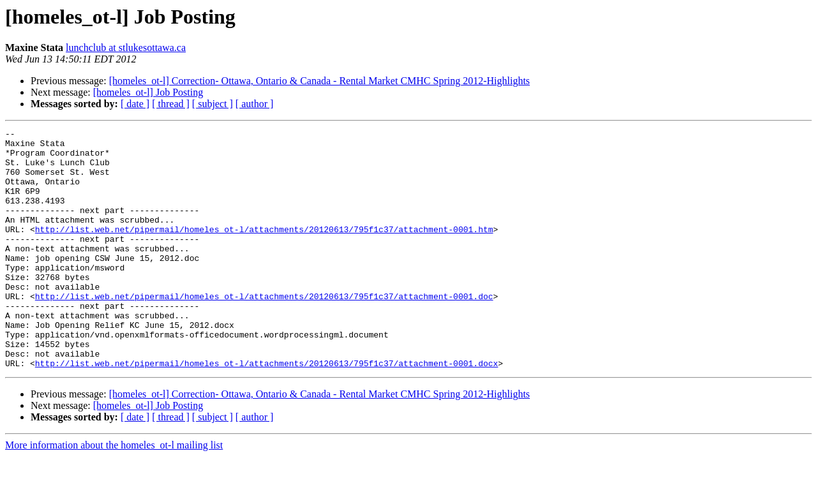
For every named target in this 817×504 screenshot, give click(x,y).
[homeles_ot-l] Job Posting (148, 92)
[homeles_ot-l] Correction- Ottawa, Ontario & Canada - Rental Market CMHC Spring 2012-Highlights (319, 81)
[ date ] (135, 104)
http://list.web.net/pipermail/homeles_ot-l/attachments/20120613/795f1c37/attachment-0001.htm (264, 250)
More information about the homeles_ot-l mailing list (114, 493)
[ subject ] (213, 104)
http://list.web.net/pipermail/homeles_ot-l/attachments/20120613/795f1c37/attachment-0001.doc (264, 330)
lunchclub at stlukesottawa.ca (126, 48)
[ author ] (255, 104)
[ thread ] (171, 104)
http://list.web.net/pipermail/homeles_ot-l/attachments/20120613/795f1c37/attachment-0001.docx (266, 411)
